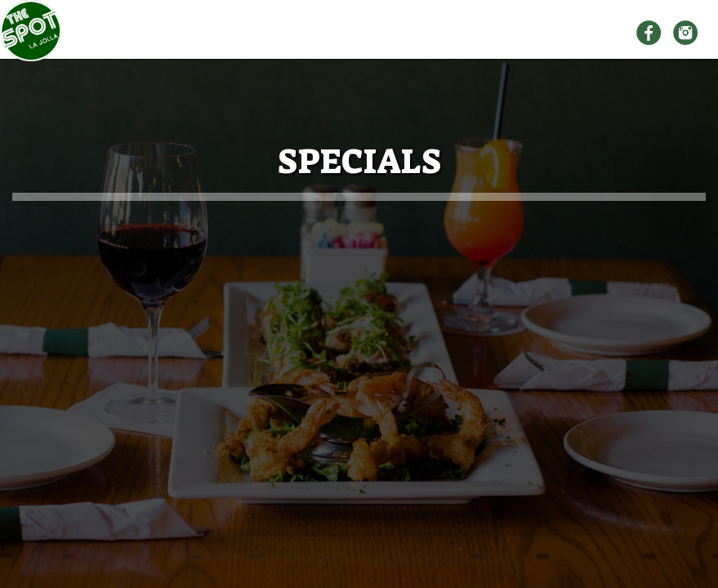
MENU (371, 32)
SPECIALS (570, 33)
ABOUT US (288, 32)
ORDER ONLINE (464, 32)
